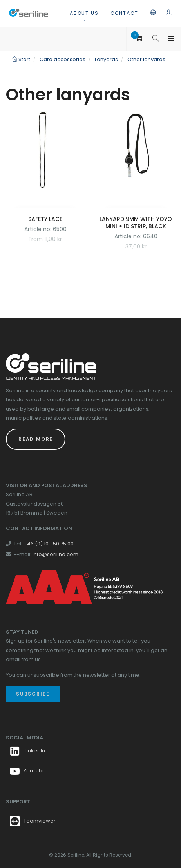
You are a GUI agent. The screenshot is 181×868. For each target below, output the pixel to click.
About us (84, 13)
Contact (125, 13)
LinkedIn (27, 751)
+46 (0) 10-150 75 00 (49, 544)
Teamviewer (40, 821)
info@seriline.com (55, 554)
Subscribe (33, 694)
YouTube (28, 771)
